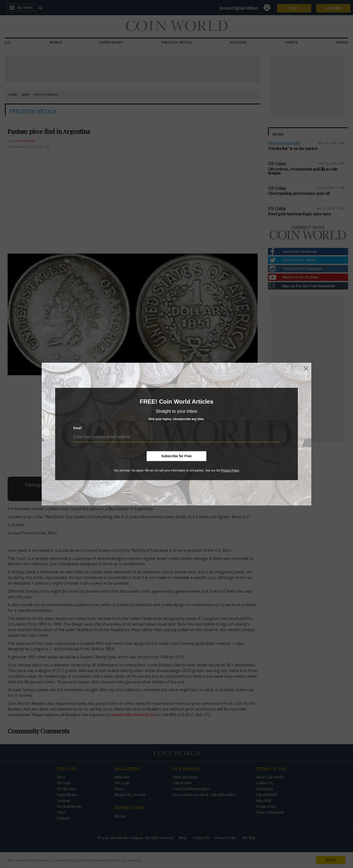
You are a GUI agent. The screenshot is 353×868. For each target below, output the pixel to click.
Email (78, 428)
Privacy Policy (230, 470)
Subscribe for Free (176, 456)
